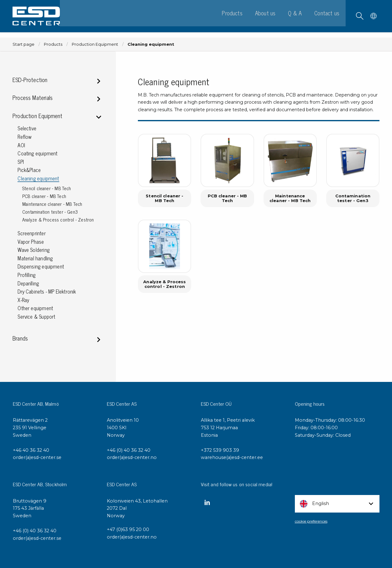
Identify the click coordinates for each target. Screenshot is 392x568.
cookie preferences (311, 521)
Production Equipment (95, 44)
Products (53, 44)
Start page (24, 44)
